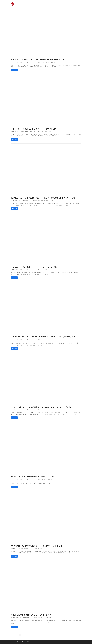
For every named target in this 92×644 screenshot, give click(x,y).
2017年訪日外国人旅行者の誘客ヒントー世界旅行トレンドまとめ (36, 546)
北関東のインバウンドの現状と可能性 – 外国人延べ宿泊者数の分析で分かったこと (43, 198)
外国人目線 (54, 62)
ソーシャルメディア (44, 410)
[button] (81, 4)
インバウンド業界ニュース (46, 62)
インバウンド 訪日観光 (36, 62)
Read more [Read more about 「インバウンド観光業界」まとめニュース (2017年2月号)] (14, 278)
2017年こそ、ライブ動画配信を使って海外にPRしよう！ (33, 477)
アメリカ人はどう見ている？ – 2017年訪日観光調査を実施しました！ (38, 60)
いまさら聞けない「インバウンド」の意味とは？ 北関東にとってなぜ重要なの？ (43, 337)
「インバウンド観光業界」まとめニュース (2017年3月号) (34, 129)
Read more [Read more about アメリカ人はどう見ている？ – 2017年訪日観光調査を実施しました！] (14, 70)
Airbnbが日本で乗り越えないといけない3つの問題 (31, 615)
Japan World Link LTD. (19, 642)
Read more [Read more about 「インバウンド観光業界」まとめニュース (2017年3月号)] (14, 139)
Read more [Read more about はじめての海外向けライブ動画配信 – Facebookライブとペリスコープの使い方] (14, 418)
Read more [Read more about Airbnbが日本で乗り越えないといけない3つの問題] (14, 627)
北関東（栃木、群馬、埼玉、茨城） (47, 201)
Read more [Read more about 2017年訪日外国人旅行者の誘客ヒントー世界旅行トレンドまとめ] (14, 556)
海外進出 (51, 410)
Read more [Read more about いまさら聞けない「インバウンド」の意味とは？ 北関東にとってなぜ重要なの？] (14, 349)
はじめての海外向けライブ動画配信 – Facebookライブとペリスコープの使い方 (42, 407)
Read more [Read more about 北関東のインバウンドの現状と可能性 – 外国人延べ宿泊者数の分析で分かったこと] (14, 208)
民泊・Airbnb (49, 618)
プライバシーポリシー (40, 642)
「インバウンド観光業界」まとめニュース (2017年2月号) (34, 267)
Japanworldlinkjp (25, 62)
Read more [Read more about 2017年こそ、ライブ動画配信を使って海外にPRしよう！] (14, 487)
